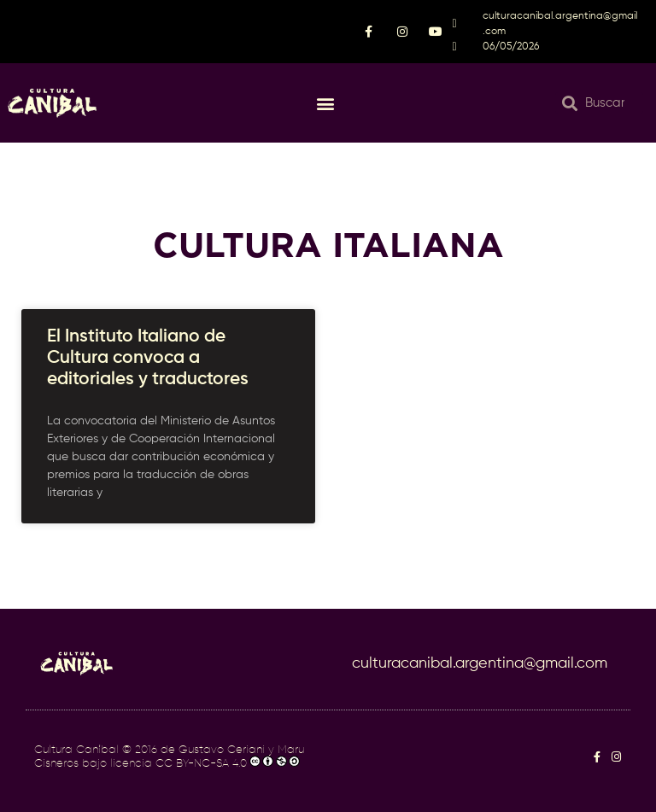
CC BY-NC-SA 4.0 (201, 764)
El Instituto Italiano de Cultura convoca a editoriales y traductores (150, 358)
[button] (326, 103)
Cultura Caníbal (76, 750)
